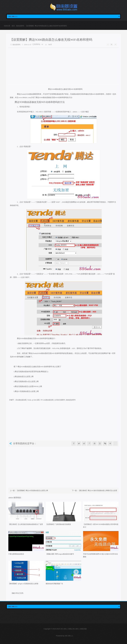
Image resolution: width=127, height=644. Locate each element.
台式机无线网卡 (60, 400)
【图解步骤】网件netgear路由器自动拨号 (60, 554)
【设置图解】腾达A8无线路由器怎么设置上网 (32, 491)
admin (11, 498)
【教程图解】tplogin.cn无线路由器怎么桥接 (23, 584)
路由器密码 (20, 26)
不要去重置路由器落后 (16, 554)
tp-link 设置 (36, 400)
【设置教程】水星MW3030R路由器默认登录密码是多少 (101, 526)
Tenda (29, 400)
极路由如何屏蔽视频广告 (54, 584)
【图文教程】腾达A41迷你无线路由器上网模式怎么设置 (98, 491)
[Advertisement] (63, 66)
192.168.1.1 (69, 636)
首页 (13, 26)
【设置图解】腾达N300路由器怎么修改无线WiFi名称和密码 (51, 40)
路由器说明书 (71, 400)
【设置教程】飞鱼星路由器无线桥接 (58, 524)
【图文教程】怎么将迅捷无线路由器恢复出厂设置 (26, 524)
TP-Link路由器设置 (47, 400)
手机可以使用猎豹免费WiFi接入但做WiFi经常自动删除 (100, 555)
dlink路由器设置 (21, 400)
